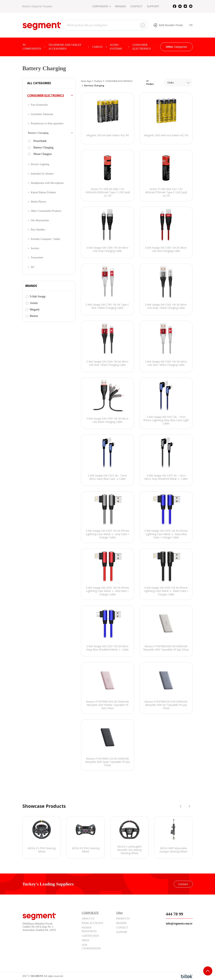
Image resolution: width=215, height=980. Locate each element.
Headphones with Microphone (47, 183)
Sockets (35, 248)
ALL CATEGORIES (39, 83)
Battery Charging (38, 133)
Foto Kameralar (39, 105)
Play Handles (38, 230)
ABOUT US (88, 919)
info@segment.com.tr (179, 923)
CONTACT (136, 6)
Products (98, 81)
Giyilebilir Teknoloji (42, 114)
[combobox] (178, 83)
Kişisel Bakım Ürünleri (43, 192)
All (33, 267)
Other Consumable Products (46, 211)
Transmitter (37, 257)
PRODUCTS (123, 919)
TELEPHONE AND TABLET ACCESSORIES (65, 47)
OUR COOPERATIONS (91, 947)
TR (191, 25)
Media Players (39, 202)
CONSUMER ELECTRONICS (142, 47)
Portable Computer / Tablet (45, 239)
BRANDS (120, 6)
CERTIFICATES (90, 936)
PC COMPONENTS (32, 47)
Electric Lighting (40, 164)
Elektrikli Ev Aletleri (42, 174)
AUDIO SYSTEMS (116, 47)
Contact (183, 884)
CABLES (97, 47)
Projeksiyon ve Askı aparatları (47, 123)
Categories (177, 47)
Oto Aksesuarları (40, 220)
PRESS (86, 940)
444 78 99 (174, 914)
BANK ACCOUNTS (93, 923)
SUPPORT (153, 6)
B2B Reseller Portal (168, 25)
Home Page (86, 81)
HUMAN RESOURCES (89, 929)
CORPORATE (101, 6)
